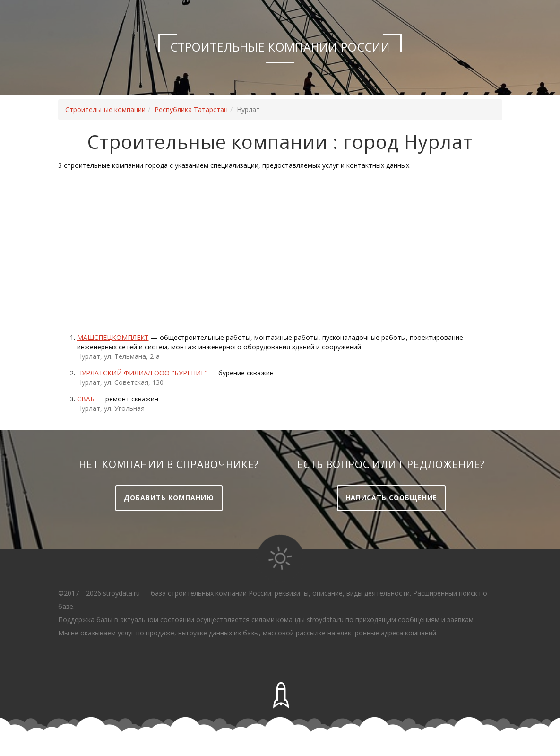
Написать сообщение (391, 498)
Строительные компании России (280, 47)
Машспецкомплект (113, 337)
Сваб (86, 399)
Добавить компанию (169, 498)
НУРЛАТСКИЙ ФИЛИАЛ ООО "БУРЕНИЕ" (142, 373)
